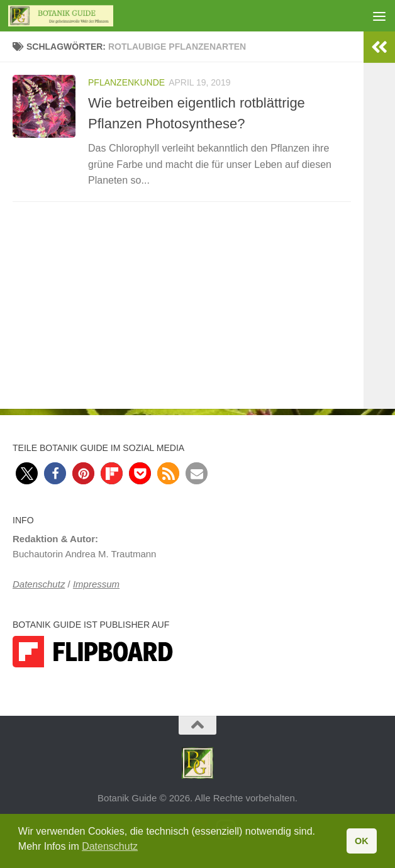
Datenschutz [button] (110, 846)
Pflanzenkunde (126, 82)
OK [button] (362, 841)
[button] (27, 473)
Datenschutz (39, 584)
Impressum (96, 584)
